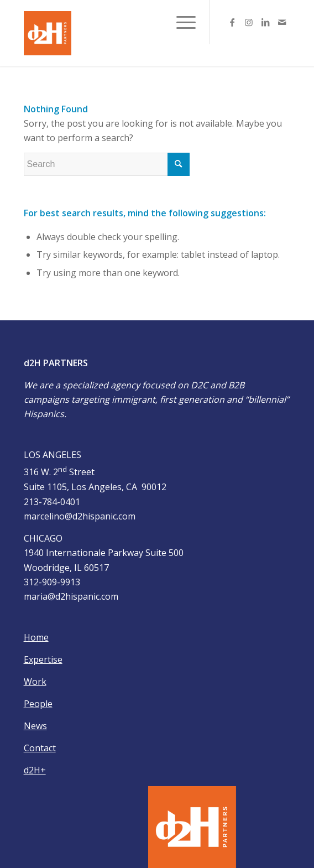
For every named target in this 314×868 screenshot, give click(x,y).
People (38, 704)
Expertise (43, 659)
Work (35, 682)
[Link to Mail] (282, 22)
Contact (40, 748)
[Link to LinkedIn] (265, 22)
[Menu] (180, 22)
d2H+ (35, 770)
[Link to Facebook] (232, 22)
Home (36, 637)
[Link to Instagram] (249, 22)
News (35, 726)
